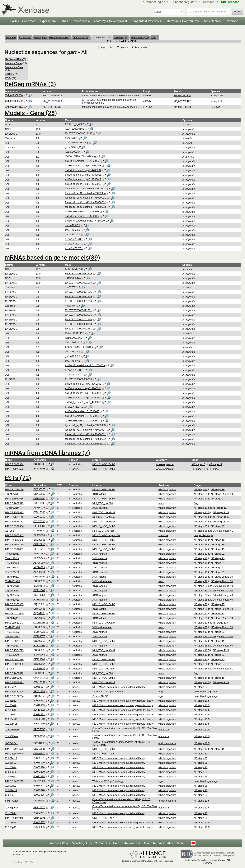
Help (116, 843)
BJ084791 (39, 813)
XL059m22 (11, 687)
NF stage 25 (201, 687)
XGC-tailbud (99, 494)
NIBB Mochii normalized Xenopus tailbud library (119, 687)
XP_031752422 (182, 101)
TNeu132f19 (12, 558)
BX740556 (39, 600)
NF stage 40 (226, 586)
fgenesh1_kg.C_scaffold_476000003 (85, 189)
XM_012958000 (14, 95)
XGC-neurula (100, 554)
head (161, 581)
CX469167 (39, 622)
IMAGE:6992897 (14, 549)
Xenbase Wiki (59, 843)
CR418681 (39, 609)
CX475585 (39, 521)
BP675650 (39, 729)
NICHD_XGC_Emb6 (104, 489)
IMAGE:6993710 (14, 545)
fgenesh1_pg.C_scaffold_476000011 (85, 198)
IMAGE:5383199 (14, 489)
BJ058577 (39, 687)
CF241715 (39, 549)
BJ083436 (39, 795)
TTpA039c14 (12, 595)
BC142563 (39, 469)
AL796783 (39, 567)
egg (161, 692)
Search (237, 12)
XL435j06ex (12, 736)
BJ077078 (39, 790)
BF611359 (39, 691)
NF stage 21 (218, 554)
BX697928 (39, 632)
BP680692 (39, 736)
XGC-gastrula (100, 508)
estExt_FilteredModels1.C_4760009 (85, 221)
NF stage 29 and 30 (222, 494)
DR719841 (39, 749)
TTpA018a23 (12, 591)
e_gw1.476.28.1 (74, 239)
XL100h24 (11, 767)
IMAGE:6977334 (14, 464)
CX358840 (39, 531)
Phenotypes (81, 21)
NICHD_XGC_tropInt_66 (106, 535)
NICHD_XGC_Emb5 (104, 540)
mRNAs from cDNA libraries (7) (47, 453)
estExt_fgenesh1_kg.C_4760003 (83, 166)
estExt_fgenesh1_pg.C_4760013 (83, 184)
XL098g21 (11, 777)
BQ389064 (39, 613)
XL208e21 (11, 715)
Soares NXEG (100, 696)
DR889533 (39, 650)
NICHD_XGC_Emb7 (104, 464)
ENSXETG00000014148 (79, 134)
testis (161, 503)
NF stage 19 (215, 469)
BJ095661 (39, 701)
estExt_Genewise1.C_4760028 (82, 212)
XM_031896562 (14, 101)
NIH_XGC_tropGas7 (104, 512)
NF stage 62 (201, 754)
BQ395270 (39, 489)
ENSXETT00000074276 (78, 292)
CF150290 (39, 498)
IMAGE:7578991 (14, 512)
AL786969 (39, 563)
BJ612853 (39, 705)
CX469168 (39, 517)
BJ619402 (39, 710)
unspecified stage (203, 535)
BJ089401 (39, 786)
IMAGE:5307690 (14, 540)
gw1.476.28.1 (73, 230)
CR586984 (39, 627)
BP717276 (39, 807)
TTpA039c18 (12, 600)
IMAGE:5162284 (14, 696)
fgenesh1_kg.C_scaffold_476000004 (85, 193)
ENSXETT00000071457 (78, 329)
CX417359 (39, 682)
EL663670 (39, 535)
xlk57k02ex (11, 743)
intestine (163, 535)
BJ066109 (39, 763)
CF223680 (39, 526)
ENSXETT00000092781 (78, 310)
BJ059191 (39, 758)
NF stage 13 (218, 540)
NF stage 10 (201, 540)
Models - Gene (14, 63)
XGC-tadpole (100, 586)
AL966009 (39, 508)
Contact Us (211, 2)
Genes (64, 21)
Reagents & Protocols (146, 21)
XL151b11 (11, 701)
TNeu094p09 (12, 563)
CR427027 (39, 618)
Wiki (155, 37)
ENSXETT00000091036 (78, 283)
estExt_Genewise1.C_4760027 (82, 216)
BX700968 (39, 655)
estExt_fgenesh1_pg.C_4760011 (83, 175)
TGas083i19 (12, 508)
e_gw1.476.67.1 (74, 248)
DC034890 (39, 743)
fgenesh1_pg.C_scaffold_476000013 (85, 207)
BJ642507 (39, 822)
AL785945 (39, 558)
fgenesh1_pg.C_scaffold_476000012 (85, 202)
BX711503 (39, 590)
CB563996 (39, 818)
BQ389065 (39, 540)
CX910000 (39, 503)
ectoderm (164, 729)
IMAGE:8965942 (14, 535)
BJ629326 (39, 827)
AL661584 (39, 554)
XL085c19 (11, 763)
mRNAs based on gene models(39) (52, 257)
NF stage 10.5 (202, 508)
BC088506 (39, 464)
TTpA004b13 (12, 586)
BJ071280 (39, 772)
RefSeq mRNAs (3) (30, 84)
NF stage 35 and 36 (205, 531)
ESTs (8, 78)
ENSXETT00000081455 (78, 273)
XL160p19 (11, 705)
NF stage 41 (226, 531)
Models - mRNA (14, 67)
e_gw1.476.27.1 (74, 244)
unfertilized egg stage (206, 692)
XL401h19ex (12, 729)
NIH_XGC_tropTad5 (104, 531)
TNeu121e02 (12, 572)
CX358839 (39, 668)
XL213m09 (11, 719)
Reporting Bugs (81, 843)
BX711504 (39, 645)
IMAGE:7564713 (14, 522)
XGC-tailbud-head (102, 581)
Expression (47, 21)
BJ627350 (39, 724)
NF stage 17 (198, 469)
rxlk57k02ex (12, 801)
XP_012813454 (182, 95)
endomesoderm (167, 743)
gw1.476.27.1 (73, 235)
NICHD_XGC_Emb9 (104, 469)
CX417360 (39, 512)
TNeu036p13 (12, 554)
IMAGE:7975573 (14, 469)
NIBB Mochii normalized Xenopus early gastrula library (123, 701)
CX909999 (39, 673)
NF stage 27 (215, 464)
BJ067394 (39, 767)
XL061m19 (11, 758)
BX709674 (39, 586)
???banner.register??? (185, 2)
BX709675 (39, 636)
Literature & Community (182, 21)
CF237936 (39, 544)
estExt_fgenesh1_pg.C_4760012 (83, 179)
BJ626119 (39, 719)
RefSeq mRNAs (14, 59)
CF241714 (39, 678)
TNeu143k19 (12, 568)
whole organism (165, 464)
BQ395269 (39, 641)
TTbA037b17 (12, 494)
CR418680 (39, 494)
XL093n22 (11, 772)
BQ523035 (39, 604)
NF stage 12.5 (221, 512)
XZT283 (10, 531)
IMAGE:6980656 (14, 499)
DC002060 (39, 801)
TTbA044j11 (12, 577)
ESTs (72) (18, 478)
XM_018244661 (14, 107)
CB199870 (39, 753)
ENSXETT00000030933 (78, 324)
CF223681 (39, 659)
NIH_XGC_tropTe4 (103, 503)
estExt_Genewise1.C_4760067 (82, 161)
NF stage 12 (220, 508)
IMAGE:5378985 (14, 604)
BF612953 (39, 781)
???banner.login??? (155, 2)
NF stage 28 (201, 494)
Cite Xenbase (131, 843)
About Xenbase (154, 843)
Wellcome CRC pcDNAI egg (108, 692)
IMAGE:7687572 (14, 503)
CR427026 (39, 577)
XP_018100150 (182, 107)
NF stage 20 (198, 464)
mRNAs (10, 74)
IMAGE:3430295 (14, 692)
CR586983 (39, 581)
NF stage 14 (201, 489)
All (112, 47)
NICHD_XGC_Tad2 (103, 754)
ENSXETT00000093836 (78, 315)
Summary (11, 37)
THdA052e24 (13, 581)
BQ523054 (39, 664)
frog (196, 503)
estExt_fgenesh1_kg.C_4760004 (83, 170)
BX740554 (39, 595)
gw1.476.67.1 (73, 225)
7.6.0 (23, 855)
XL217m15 (11, 724)
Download (231, 21)
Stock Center (211, 21)
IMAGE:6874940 (14, 754)
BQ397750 (39, 696)
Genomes (29, 21)
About (177, 843)
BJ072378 (39, 776)
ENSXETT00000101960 (78, 319)
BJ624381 (39, 714)
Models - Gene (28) (31, 113)
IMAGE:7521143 (14, 517)
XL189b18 (11, 710)
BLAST (13, 21)
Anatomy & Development (110, 21)
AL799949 (39, 572)
